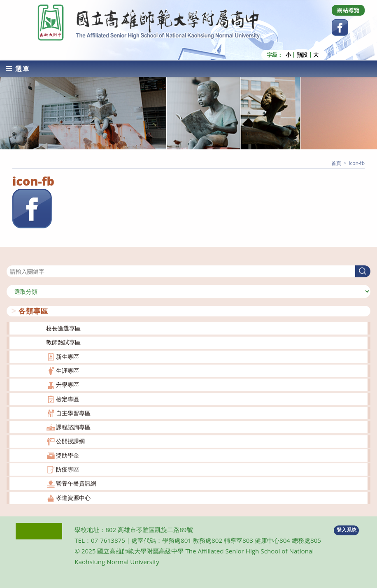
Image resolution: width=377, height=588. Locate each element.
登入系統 (347, 530)
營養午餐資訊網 (76, 483)
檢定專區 (67, 399)
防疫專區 (67, 469)
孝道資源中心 (73, 498)
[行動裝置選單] (18, 69)
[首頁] (336, 163)
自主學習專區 (73, 413)
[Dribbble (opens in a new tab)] (348, 10)
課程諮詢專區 (73, 427)
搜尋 (12, 260)
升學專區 (67, 385)
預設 (302, 55)
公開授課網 (70, 441)
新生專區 (67, 357)
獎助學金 (67, 455)
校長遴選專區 (63, 328)
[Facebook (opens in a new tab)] (340, 28)
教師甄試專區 (63, 342)
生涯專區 (67, 371)
